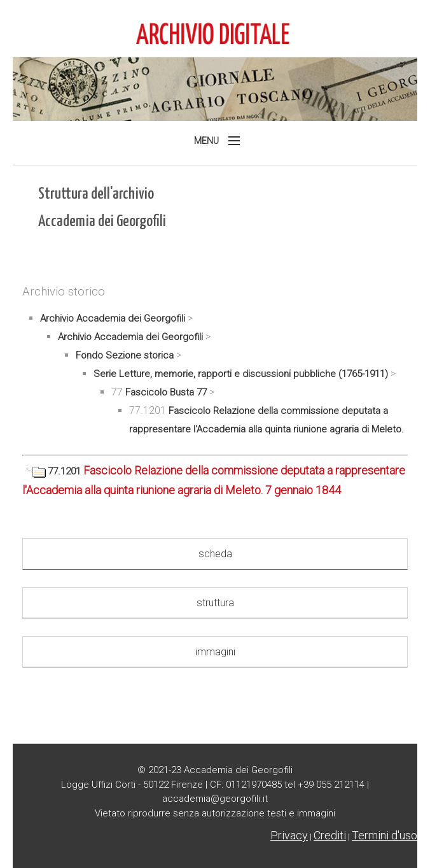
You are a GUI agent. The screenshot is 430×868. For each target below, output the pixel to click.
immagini (215, 652)
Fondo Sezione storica (125, 355)
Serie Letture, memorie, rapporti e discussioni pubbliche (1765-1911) (241, 374)
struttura (215, 603)
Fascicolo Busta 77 (166, 392)
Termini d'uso (385, 835)
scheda (215, 554)
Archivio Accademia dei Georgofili (113, 318)
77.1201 (53, 471)
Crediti (330, 835)
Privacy (289, 835)
